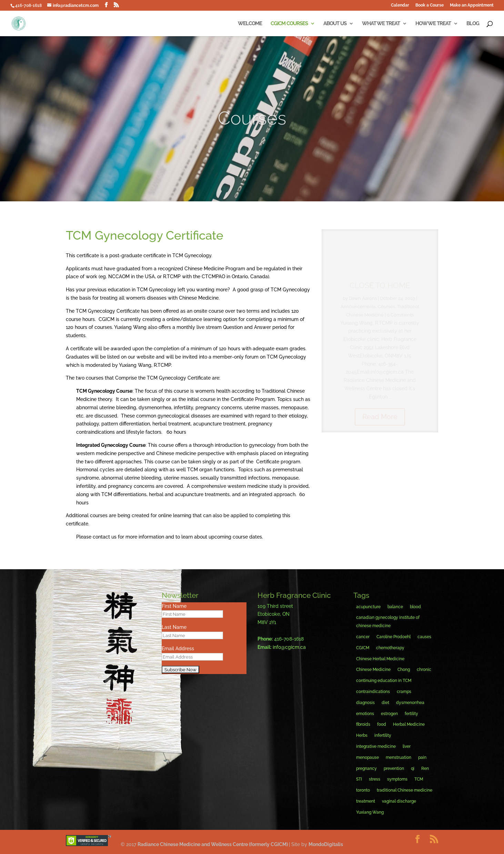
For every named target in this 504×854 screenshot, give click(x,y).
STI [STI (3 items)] (359, 779)
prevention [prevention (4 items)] (394, 768)
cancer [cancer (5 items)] (363, 637)
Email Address (178, 649)
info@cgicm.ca (289, 647)
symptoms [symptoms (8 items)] (397, 779)
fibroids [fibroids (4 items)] (363, 724)
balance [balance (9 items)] (395, 607)
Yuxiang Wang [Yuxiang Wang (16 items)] (370, 812)
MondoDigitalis (326, 844)
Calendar (400, 5)
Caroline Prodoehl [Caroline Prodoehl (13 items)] (394, 637)
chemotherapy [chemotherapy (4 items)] (390, 648)
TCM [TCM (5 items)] (419, 779)
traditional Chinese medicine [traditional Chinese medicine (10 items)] (405, 790)
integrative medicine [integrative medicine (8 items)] (376, 746)
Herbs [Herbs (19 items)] (362, 735)
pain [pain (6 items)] (422, 757)
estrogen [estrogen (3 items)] (389, 714)
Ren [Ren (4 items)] (425, 768)
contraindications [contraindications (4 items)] (373, 692)
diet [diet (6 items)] (385, 703)
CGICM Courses (289, 24)
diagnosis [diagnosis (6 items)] (365, 703)
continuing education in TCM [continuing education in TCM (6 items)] (384, 681)
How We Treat (433, 24)
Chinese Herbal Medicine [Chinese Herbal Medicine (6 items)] (380, 659)
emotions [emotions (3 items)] (365, 714)
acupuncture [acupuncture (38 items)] (368, 607)
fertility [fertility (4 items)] (411, 714)
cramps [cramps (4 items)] (404, 692)
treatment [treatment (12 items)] (366, 801)
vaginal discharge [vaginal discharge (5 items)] (399, 801)
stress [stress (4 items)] (375, 779)
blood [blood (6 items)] (415, 607)
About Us (335, 24)
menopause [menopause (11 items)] (367, 757)
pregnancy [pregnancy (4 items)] (366, 768)
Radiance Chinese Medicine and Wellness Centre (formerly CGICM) (213, 844)
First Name (174, 606)
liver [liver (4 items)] (407, 746)
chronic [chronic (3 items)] (424, 670)
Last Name (174, 627)
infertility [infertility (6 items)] (383, 735)
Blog (473, 24)
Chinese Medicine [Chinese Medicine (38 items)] (373, 670)
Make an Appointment (472, 5)
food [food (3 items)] (382, 724)
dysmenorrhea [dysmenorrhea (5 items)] (410, 703)
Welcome (250, 24)
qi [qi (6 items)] (413, 768)
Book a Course (430, 5)
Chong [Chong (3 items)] (404, 670)
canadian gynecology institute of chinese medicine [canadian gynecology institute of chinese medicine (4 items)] (388, 622)
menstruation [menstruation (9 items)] (399, 757)
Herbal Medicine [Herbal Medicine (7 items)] (409, 724)
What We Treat (381, 24)
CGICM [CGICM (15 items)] (363, 648)
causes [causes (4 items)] (424, 637)
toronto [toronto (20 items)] (363, 790)
